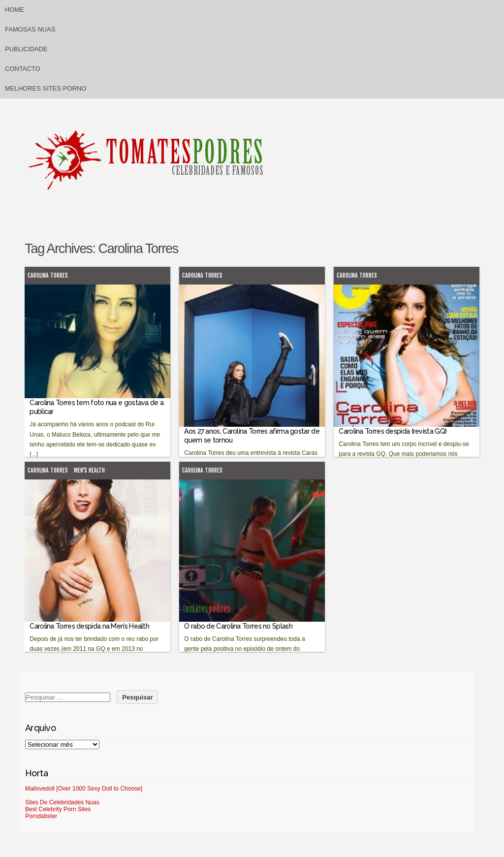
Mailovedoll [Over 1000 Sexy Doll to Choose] (84, 789)
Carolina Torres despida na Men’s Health (89, 626)
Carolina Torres (48, 275)
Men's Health (89, 470)
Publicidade (26, 49)
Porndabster (41, 816)
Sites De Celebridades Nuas (62, 802)
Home (15, 10)
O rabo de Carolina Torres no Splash (238, 626)
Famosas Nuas (30, 29)
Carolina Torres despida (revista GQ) (393, 431)
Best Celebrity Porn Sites (58, 809)
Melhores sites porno (46, 88)
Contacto (23, 69)
